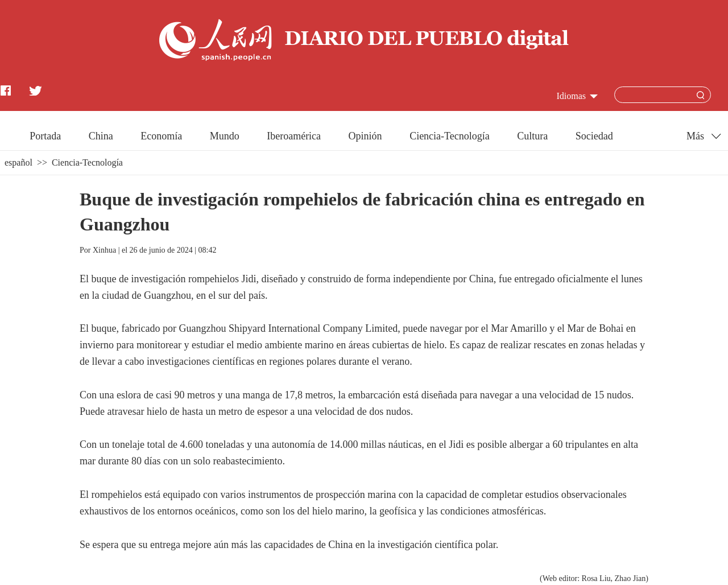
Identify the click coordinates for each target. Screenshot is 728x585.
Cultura (532, 136)
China (101, 136)
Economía (161, 136)
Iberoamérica (294, 136)
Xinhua (104, 250)
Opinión (365, 136)
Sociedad (594, 136)
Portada (45, 136)
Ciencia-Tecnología (450, 136)
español (18, 162)
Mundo (225, 136)
